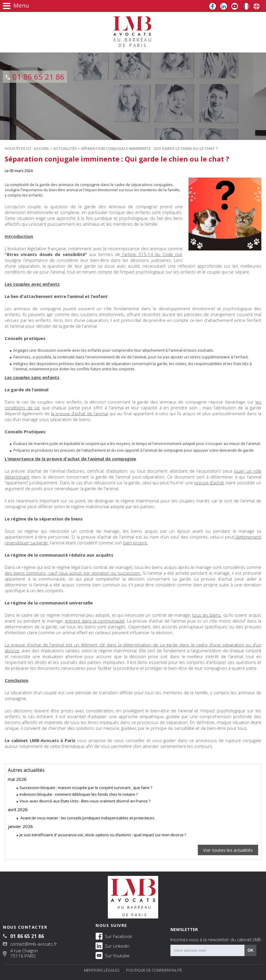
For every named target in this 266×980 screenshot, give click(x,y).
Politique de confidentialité (154, 970)
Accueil (42, 148)
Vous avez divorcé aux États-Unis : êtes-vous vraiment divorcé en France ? (85, 801)
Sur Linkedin (112, 946)
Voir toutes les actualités (228, 850)
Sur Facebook (114, 936)
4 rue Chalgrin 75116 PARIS (24, 953)
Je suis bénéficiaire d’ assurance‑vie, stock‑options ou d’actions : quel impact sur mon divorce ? (103, 835)
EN (257, 6)
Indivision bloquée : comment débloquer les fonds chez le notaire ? (79, 794)
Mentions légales (102, 970)
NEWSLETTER (217, 935)
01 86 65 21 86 (38, 77)
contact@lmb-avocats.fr (34, 944)
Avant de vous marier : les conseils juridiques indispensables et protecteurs (87, 818)
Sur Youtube (113, 955)
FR (246, 6)
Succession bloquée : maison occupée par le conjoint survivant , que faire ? (86, 788)
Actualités (65, 148)
